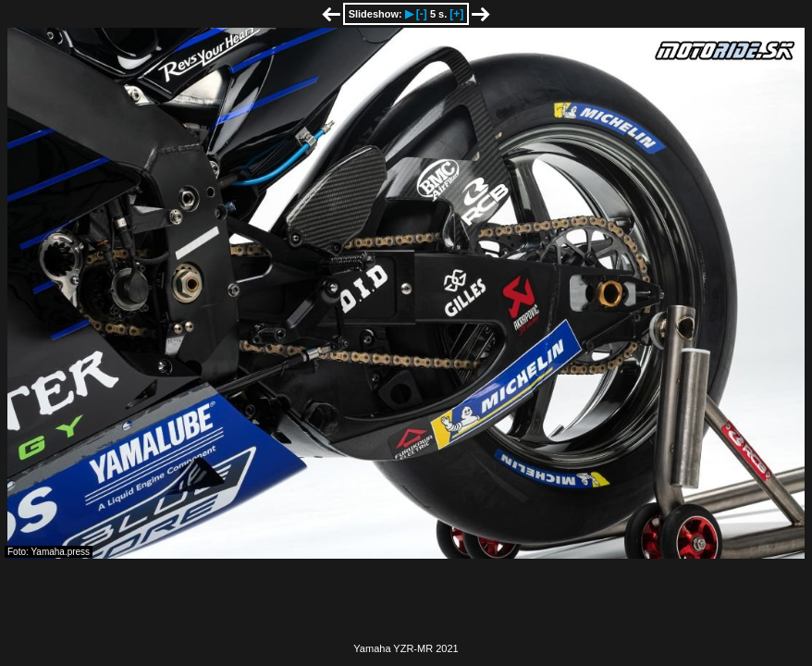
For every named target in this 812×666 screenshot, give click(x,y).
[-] (422, 14)
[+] (456, 14)
